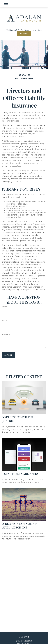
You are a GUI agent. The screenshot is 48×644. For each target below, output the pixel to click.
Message (6, 334)
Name (5, 307)
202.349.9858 (27, 641)
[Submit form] (8, 355)
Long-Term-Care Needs (20, 474)
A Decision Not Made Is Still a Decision (20, 525)
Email (4, 321)
